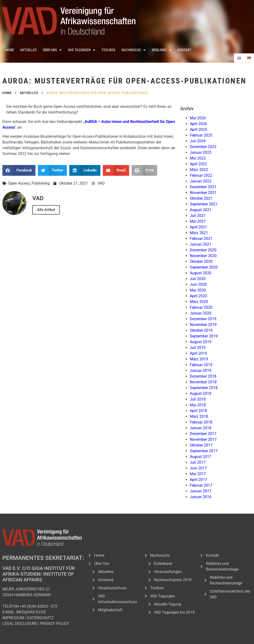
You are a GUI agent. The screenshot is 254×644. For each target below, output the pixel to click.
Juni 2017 (198, 468)
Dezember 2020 (203, 250)
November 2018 (203, 382)
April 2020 (198, 296)
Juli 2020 (198, 279)
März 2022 (199, 170)
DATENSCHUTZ (40, 618)
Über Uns (52, 50)
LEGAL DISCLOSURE (20, 624)
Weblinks (161, 50)
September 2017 (204, 451)
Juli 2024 (198, 141)
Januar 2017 (201, 491)
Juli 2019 (198, 348)
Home (10, 50)
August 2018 (201, 394)
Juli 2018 (198, 399)
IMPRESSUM (13, 618)
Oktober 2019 (201, 330)
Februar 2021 (201, 239)
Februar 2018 (201, 422)
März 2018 (199, 416)
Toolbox (108, 50)
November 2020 (203, 256)
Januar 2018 (201, 428)
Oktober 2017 (201, 445)
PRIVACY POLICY (55, 624)
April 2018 (198, 411)
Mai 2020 (198, 290)
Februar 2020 (201, 307)
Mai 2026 (198, 118)
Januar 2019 (201, 371)
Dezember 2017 (203, 434)
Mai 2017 (198, 474)
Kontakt (184, 50)
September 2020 (204, 267)
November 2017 (203, 439)
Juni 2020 (198, 284)
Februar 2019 (201, 365)
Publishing (41, 183)
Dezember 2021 (203, 187)
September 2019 (204, 336)
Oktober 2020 (201, 261)
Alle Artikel (46, 210)
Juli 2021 (198, 216)
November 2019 (203, 325)
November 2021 (203, 193)
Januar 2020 (201, 313)
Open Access (19, 183)
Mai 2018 (198, 405)
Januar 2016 (201, 497)
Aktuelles (28, 50)
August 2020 (201, 273)
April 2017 (198, 480)
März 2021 (199, 233)
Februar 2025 (201, 135)
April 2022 (198, 164)
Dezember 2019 (203, 319)
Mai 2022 (198, 158)
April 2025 (198, 129)
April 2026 (198, 124)
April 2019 (198, 353)
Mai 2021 (198, 221)
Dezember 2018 (203, 376)
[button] (19, 170)
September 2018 (204, 388)
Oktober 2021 (201, 198)
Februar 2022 (201, 175)
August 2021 (201, 210)
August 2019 (201, 342)
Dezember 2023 (203, 147)
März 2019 (199, 359)
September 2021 (204, 204)
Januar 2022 (201, 181)
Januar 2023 (201, 152)
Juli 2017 (198, 462)
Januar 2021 (201, 244)
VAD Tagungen (81, 50)
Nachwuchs (133, 50)
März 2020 (199, 302)
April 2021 (198, 227)
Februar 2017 (201, 485)
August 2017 (201, 457)
